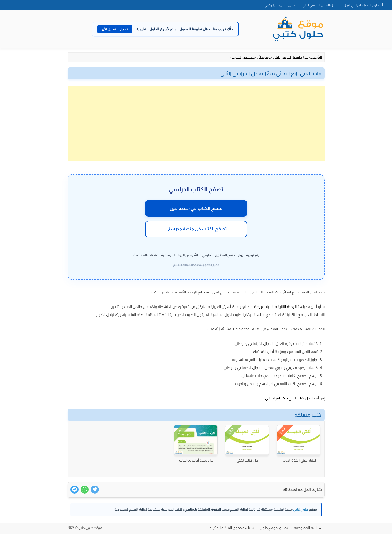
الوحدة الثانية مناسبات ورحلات (274, 307)
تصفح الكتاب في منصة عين (196, 208)
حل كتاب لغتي (247, 460)
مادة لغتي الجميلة (243, 57)
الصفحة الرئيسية (387, 4)
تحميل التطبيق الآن (115, 29)
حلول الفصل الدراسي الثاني (320, 5)
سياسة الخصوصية (308, 528)
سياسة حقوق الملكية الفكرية (232, 528)
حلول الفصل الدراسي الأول (361, 5)
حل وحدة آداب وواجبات (196, 460)
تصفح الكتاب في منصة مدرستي (196, 229)
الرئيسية (316, 57)
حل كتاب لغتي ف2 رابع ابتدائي (288, 398)
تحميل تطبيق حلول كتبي (280, 5)
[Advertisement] (196, 123)
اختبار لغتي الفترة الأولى (299, 460)
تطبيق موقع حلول (274, 528)
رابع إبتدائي (264, 57)
